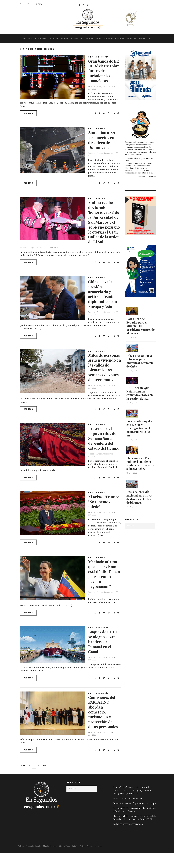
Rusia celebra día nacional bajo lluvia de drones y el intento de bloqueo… (141, 499)
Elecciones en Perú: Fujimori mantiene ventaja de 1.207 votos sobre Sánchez (141, 466)
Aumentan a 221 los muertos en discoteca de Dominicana (104, 140)
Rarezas (132, 39)
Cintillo (93, 57)
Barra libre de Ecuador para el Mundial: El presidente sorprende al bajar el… (139, 328)
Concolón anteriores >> (146, 177)
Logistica (104, 638)
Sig (44, 781)
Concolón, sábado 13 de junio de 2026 (139, 159)
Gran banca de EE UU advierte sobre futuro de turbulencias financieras (104, 71)
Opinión (108, 39)
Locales (54, 39)
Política (28, 39)
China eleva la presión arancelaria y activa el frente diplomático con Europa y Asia (104, 299)
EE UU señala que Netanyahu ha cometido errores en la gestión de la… (140, 396)
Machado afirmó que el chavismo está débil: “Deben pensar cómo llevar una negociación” (105, 584)
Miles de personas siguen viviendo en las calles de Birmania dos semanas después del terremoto (105, 377)
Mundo (65, 39)
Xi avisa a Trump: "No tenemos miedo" (104, 512)
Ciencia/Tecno (93, 39)
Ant (23, 781)
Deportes (77, 39)
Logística (145, 39)
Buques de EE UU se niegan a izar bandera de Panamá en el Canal (104, 652)
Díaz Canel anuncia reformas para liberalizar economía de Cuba (141, 364)
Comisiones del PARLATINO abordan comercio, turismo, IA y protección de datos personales (103, 725)
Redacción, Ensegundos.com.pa (101, 86)
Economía (41, 39)
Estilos (120, 39)
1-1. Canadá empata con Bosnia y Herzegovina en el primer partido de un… (140, 431)
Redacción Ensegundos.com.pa (32, 252)
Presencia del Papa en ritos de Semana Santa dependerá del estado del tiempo (104, 449)
